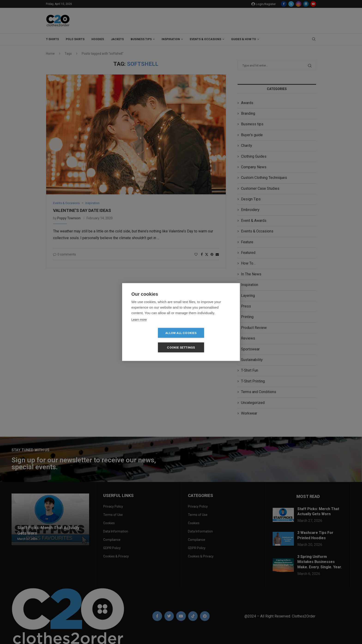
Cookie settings (208, 340)
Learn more (139, 327)
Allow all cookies (154, 340)
